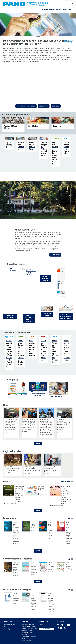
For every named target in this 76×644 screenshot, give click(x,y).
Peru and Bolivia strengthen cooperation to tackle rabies (12, 469)
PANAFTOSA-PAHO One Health (46, 278)
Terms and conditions (28, 641)
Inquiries (42, 625)
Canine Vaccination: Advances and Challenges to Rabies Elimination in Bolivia (51, 469)
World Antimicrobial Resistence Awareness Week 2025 (38, 394)
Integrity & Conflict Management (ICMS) (27, 632)
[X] (58, 626)
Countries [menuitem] (52, 9)
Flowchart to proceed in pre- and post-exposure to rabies (34, 570)
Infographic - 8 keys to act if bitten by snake (51, 569)
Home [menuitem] (42, 10)
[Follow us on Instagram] (65, 626)
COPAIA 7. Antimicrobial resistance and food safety (16, 600)
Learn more (55, 255)
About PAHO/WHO (9, 625)
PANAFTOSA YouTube (10, 317)
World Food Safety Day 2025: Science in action (43, 489)
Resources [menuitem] (58, 9)
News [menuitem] (64, 9)
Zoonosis (56, 106)
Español (71, 1)
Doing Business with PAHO (29, 629)
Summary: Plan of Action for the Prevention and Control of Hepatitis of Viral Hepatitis (34, 603)
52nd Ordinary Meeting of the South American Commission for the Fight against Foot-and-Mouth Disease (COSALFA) (20, 494)
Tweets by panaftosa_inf (14, 269)
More (38, 443)
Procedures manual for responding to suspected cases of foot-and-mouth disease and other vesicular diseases (69, 534)
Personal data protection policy (29, 638)
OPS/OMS (58, 296)
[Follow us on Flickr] (61, 629)
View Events (66, 482)
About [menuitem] (70, 9)
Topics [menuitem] (46, 9)
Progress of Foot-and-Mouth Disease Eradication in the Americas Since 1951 (16, 570)
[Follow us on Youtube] (69, 626)
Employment (8, 627)
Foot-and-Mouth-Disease (26, 106)
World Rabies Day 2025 (58, 396)
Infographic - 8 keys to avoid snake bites (69, 569)
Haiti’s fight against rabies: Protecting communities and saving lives (32, 469)
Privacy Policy (25, 634)
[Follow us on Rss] (64, 629)
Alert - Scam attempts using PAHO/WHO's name (29, 626)
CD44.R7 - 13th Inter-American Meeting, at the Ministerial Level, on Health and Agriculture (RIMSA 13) (51, 604)
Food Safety (44, 106)
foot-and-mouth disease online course (66, 316)
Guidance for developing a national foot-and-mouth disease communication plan (51, 532)
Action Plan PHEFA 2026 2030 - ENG (34, 528)
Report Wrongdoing (47, 629)
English (66, 1)
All (69, 519)
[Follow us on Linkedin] (58, 629)
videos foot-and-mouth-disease (29, 318)
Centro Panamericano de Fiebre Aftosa (31, 272)
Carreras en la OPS (47, 314)
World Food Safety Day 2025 (18, 395)
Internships (7, 629)
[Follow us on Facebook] (62, 626)
